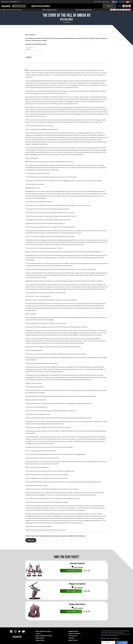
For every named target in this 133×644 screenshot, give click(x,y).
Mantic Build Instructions (43, 631)
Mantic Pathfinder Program (44, 636)
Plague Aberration (77, 604)
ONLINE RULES (5, 2)
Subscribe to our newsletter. (110, 638)
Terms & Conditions (75, 633)
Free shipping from (49, 10)
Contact (38, 633)
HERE (86, 38)
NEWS (119, 6)
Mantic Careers (73, 640)
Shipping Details (73, 631)
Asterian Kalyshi (77, 563)
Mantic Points (40, 638)
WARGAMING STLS (15, 2)
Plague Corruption (77, 584)
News (4, 10)
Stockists (71, 638)
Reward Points (40, 640)
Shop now (31, 540)
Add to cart (71, 571)
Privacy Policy (73, 636)
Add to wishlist (77, 567)
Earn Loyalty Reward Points (84, 10)
